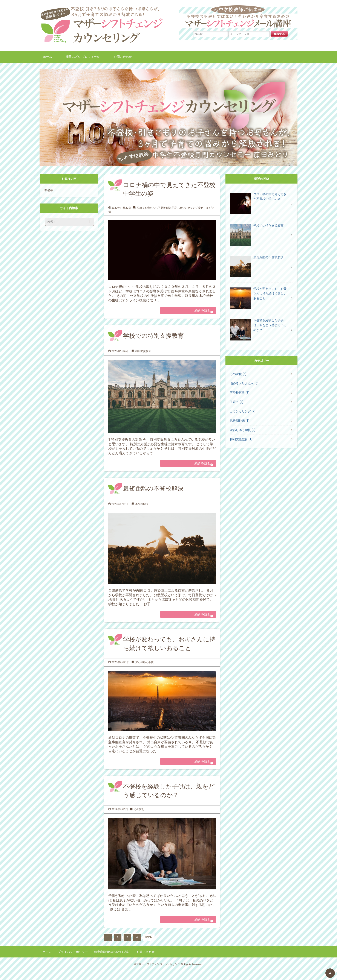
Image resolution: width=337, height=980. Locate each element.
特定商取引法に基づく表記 (112, 961)
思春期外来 (240, 421)
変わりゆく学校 (144, 667)
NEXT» (149, 946)
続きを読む (199, 311)
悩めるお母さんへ (147, 208)
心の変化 (139, 816)
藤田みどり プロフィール (83, 57)
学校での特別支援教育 (153, 337)
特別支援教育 (143, 353)
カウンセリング (189, 208)
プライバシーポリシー (73, 961)
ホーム (47, 57)
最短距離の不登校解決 (153, 492)
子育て (175, 208)
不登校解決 (164, 208)
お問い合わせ (123, 57)
